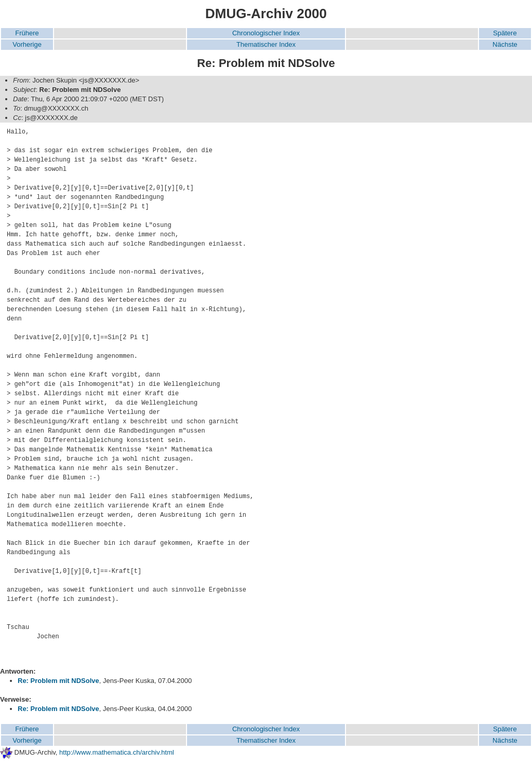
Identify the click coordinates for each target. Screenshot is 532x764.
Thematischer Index (266, 44)
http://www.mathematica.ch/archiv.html (117, 752)
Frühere (27, 33)
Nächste (505, 44)
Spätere (505, 33)
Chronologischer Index (266, 33)
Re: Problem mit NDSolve (58, 681)
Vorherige (27, 44)
